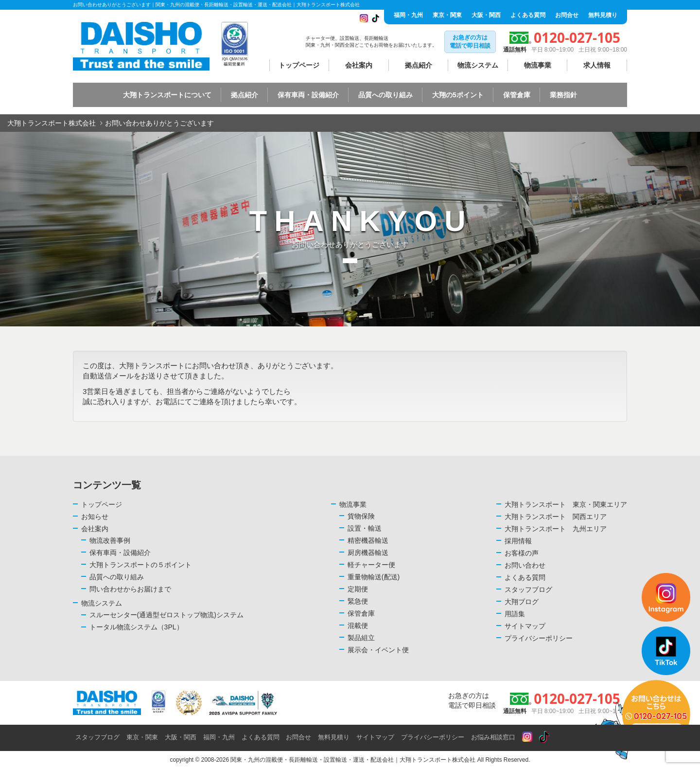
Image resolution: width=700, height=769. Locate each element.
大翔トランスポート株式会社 (52, 123)
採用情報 (518, 541)
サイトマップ (525, 626)
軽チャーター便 (371, 565)
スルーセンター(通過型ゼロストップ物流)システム (166, 615)
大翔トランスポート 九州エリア (556, 529)
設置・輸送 (365, 528)
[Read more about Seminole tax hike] (527, 737)
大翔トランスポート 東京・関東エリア (566, 504)
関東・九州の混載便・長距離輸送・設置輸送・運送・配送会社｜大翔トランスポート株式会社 (353, 760)
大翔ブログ (522, 602)
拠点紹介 (419, 65)
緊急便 (358, 601)
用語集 (515, 614)
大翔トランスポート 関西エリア (556, 517)
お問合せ (567, 15)
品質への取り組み (385, 95)
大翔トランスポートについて (167, 95)
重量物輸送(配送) (374, 577)
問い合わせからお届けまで (130, 589)
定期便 (358, 589)
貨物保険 (361, 516)
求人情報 (597, 65)
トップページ (299, 65)
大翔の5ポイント (458, 95)
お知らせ (95, 517)
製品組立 (361, 638)
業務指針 (563, 95)
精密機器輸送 (368, 540)
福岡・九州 (408, 15)
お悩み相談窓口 (493, 737)
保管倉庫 (517, 95)
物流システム (478, 65)
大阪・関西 (486, 15)
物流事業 (538, 65)
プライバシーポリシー (539, 638)
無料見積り (603, 15)
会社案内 (359, 65)
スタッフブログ (528, 590)
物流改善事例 (110, 540)
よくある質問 (528, 15)
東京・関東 (447, 15)
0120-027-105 (577, 37)
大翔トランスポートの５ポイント (140, 565)
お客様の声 (522, 553)
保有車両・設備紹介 (308, 95)
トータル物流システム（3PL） (136, 627)
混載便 (358, 626)
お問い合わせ (525, 565)
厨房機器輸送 (368, 553)
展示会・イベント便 (378, 650)
